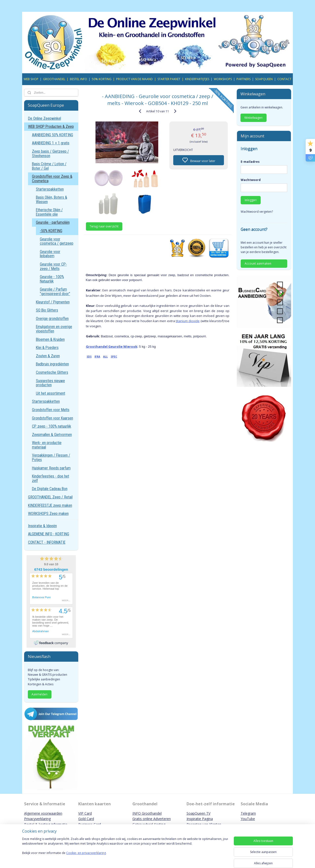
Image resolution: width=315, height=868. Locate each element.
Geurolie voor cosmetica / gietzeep (57, 241)
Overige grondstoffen (52, 319)
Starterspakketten (50, 189)
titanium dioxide (188, 321)
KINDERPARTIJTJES (197, 79)
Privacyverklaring (37, 819)
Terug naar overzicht (104, 226)
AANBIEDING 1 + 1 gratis (51, 143)
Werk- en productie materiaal (47, 445)
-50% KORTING (51, 231)
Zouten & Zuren (48, 356)
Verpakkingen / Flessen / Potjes (51, 457)
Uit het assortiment (51, 393)
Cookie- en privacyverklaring (86, 858)
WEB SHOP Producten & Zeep (51, 127)
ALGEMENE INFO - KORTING (49, 534)
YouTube (248, 819)
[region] (125, 851)
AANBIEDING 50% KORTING (53, 135)
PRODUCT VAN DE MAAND (134, 79)
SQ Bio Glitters (47, 310)
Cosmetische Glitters (52, 372)
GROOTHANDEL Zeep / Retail (50, 497)
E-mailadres (250, 162)
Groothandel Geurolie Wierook (111, 346)
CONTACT (284, 79)
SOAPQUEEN (264, 79)
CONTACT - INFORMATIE (47, 542)
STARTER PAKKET (169, 79)
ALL (105, 357)
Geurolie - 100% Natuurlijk (52, 279)
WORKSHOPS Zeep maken (48, 514)
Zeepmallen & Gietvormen (52, 435)
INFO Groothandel (147, 813)
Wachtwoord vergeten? (257, 212)
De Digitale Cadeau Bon (50, 489)
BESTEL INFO (79, 79)
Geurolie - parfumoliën (53, 222)
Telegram (248, 813)
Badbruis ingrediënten (52, 364)
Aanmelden (39, 694)
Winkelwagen (253, 118)
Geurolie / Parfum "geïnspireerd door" (55, 292)
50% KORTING (102, 79)
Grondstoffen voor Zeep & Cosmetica (52, 179)
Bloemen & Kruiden (50, 339)
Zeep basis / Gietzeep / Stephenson (50, 154)
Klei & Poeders (47, 348)
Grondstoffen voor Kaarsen (53, 418)
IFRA (97, 357)
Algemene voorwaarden (43, 813)
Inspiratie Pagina (200, 819)
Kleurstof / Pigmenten (53, 302)
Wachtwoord (251, 180)
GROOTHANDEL (54, 79)
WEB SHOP (31, 79)
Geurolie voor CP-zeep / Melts (53, 266)
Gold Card (86, 819)
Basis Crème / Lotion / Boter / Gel (49, 166)
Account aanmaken (258, 263)
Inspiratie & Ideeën (42, 526)
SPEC (114, 357)
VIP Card (85, 813)
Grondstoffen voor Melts (51, 410)
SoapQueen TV (198, 813)
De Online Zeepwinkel (45, 118)
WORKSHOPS (223, 79)
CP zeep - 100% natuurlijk (52, 426)
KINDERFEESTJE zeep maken (50, 505)
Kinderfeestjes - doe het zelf (51, 478)
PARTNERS (244, 79)
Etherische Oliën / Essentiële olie (49, 212)
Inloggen (251, 200)
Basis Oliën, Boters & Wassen (52, 200)
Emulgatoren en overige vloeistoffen (54, 329)
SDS (89, 357)
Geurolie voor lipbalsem (50, 254)
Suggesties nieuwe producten (50, 383)
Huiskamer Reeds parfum (51, 468)
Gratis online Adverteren (152, 819)
